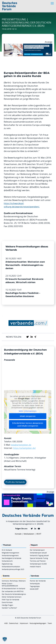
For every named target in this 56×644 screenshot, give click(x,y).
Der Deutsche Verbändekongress (14, 594)
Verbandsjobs (35, 584)
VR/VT (39, 534)
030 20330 (17, 442)
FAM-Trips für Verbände (11, 600)
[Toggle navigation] (52, 3)
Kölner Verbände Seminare (12, 597)
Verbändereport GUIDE (38, 564)
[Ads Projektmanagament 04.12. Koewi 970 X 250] (28, 45)
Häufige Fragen (7, 605)
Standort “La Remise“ (9, 608)
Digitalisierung (7, 564)
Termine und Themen (38, 561)
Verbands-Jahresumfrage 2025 (13, 569)
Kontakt (18, 534)
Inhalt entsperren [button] (28, 416)
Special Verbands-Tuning (39, 558)
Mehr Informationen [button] (28, 411)
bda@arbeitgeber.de (21, 445)
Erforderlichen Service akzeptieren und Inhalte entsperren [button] (28, 424)
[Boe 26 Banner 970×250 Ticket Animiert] (28, 495)
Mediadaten (29, 534)
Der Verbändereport (37, 550)
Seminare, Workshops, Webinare (14, 581)
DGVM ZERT (34, 589)
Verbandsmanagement (10, 555)
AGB (6, 623)
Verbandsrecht (7, 561)
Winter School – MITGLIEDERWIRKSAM (10, 585)
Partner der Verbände (38, 581)
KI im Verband (7, 550)
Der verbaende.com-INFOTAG (13, 591)
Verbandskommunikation (11, 567)
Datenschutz (14, 623)
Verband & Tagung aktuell (39, 555)
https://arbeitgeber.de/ (24, 448)
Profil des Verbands (15, 482)
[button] (5, 639)
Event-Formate (7, 602)
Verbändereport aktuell (38, 553)
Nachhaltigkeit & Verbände (12, 558)
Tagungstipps (35, 586)
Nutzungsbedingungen (38, 623)
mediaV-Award (35, 567)
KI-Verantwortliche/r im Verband (13, 588)
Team (50, 623)
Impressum (24, 623)
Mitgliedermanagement (10, 553)
